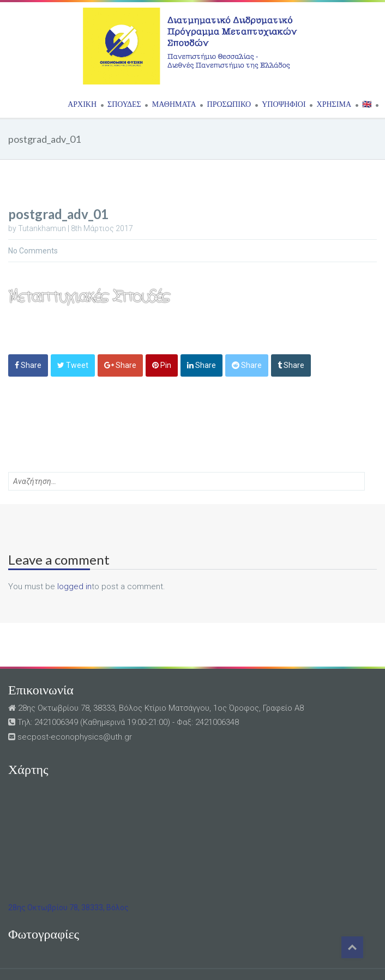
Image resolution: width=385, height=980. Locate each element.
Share (28, 365)
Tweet (73, 365)
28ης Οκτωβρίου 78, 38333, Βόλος (68, 908)
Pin (162, 365)
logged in (74, 586)
